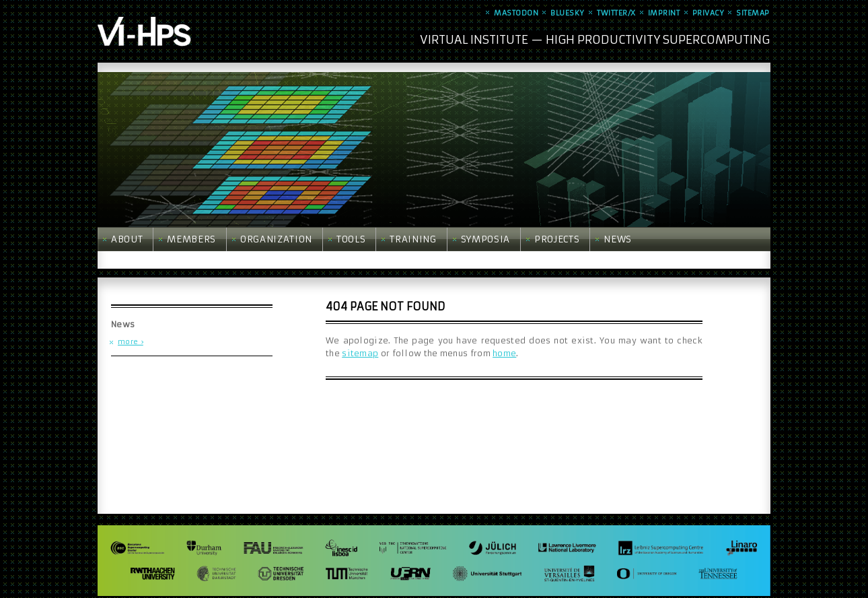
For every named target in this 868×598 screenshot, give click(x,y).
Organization (276, 239)
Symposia (485, 239)
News (618, 239)
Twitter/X (616, 13)
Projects (557, 239)
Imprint (664, 13)
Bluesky (568, 13)
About (127, 239)
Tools (351, 239)
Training (413, 239)
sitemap (360, 353)
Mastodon (516, 13)
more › (131, 342)
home (504, 353)
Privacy (709, 13)
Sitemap (753, 13)
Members (191, 239)
